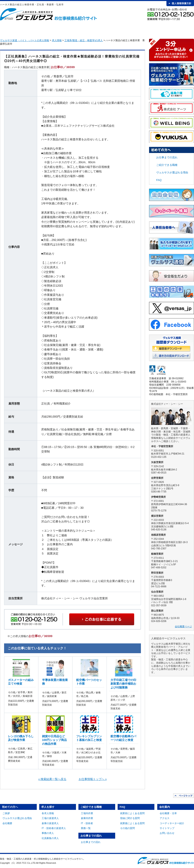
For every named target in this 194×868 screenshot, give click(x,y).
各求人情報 (48, 813)
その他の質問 (127, 828)
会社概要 (7, 823)
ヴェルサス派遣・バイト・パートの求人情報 (25, 40)
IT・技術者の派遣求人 (54, 828)
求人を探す (58, 29)
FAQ (149, 29)
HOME (6, 29)
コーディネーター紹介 (172, 823)
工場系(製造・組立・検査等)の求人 (84, 40)
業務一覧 (86, 828)
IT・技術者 (87, 823)
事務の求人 (48, 833)
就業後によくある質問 (132, 823)
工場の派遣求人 (50, 818)
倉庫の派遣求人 (50, 823)
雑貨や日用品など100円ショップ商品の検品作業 (54, 740)
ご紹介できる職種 (88, 29)
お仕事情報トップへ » (93, 779)
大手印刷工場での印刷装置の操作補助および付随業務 (123, 684)
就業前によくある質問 (132, 813)
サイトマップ (167, 828)
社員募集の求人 (50, 838)
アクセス (165, 818)
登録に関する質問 (130, 818)
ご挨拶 (6, 813)
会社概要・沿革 (168, 813)
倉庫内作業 (87, 818)
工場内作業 (87, 813)
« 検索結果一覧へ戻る (52, 779)
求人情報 (57, 40)
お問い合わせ (167, 833)
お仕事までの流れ (119, 29)
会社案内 (179, 29)
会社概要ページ (183, 626)
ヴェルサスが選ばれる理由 (172, 172)
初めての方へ (28, 29)
